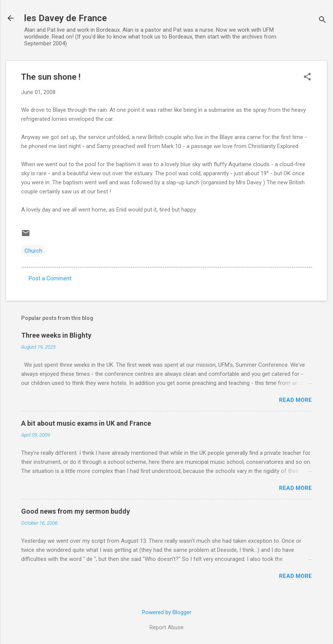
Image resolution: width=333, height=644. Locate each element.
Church (33, 251)
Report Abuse (166, 627)
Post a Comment (50, 278)
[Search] (322, 21)
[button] (307, 77)
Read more (295, 400)
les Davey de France (66, 18)
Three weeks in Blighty (56, 335)
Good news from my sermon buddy (76, 511)
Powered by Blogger (167, 612)
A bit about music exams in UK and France (86, 423)
